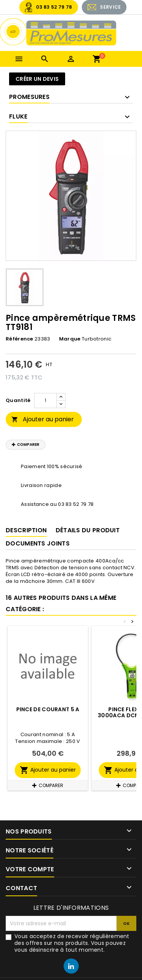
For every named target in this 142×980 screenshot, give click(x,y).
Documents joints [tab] (38, 543)
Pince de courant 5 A (48, 709)
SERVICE (110, 7)
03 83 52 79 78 (54, 7)
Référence (20, 339)
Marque (70, 339)
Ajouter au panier (43, 419)
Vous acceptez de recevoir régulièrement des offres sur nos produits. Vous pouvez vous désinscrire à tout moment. (72, 943)
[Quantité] (45, 401)
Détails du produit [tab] (88, 530)
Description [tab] (26, 530)
